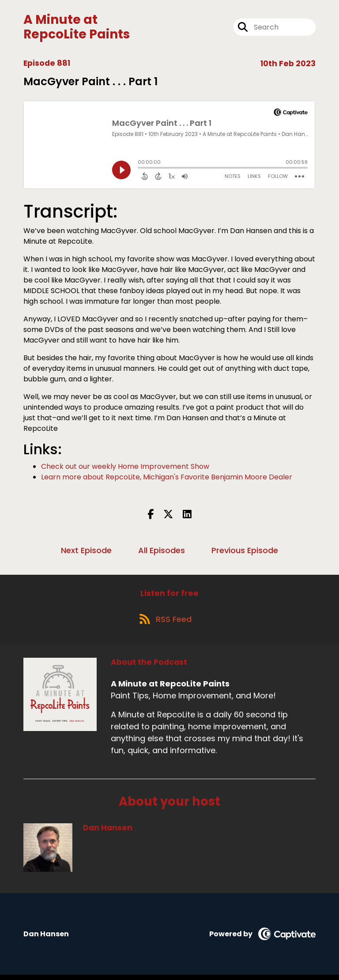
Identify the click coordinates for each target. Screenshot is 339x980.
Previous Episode (245, 552)
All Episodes (162, 552)
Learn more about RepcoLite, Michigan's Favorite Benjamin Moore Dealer (167, 479)
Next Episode (86, 552)
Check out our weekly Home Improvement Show (125, 468)
